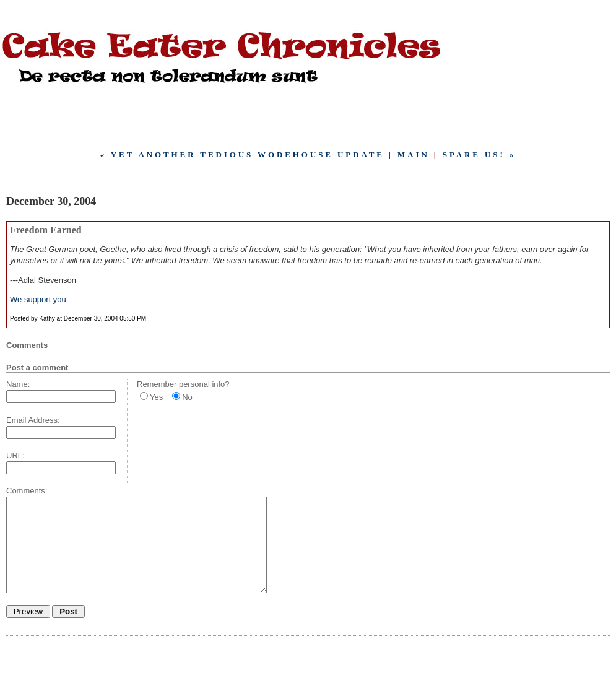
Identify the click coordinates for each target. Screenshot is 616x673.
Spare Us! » (479, 154)
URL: (15, 455)
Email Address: (33, 420)
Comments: (27, 491)
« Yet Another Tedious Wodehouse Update (242, 154)
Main (414, 154)
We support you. (39, 299)
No (187, 397)
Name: (18, 384)
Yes (156, 397)
